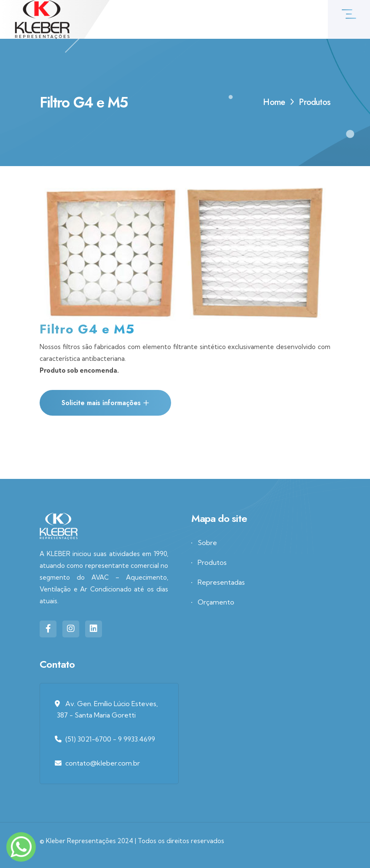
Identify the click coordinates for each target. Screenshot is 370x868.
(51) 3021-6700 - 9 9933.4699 (110, 739)
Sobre (207, 543)
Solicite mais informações (105, 403)
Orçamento (216, 602)
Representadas (221, 582)
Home (274, 102)
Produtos (212, 562)
